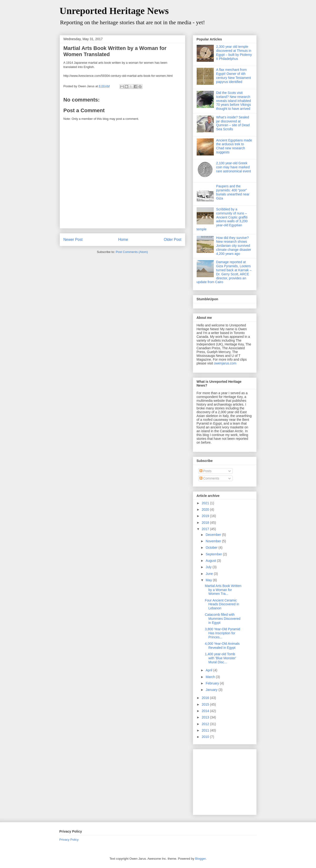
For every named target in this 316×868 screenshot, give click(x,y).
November (214, 541)
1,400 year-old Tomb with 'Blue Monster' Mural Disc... (220, 658)
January (212, 690)
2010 (206, 737)
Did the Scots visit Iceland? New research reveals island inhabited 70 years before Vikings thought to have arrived (233, 101)
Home (123, 240)
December (214, 535)
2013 (206, 717)
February (213, 683)
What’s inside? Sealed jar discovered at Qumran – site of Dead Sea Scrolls (233, 123)
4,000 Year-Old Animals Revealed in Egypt (222, 646)
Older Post (173, 240)
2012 (206, 724)
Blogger (200, 859)
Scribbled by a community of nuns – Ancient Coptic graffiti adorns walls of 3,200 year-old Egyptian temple (222, 219)
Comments (209, 478)
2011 (206, 730)
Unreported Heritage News (114, 11)
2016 (206, 698)
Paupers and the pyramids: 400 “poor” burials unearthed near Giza (233, 192)
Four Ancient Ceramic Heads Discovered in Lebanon (222, 604)
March (211, 677)
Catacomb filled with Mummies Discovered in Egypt (223, 619)
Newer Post (73, 240)
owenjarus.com (225, 363)
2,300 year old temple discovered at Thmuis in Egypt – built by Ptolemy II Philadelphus (234, 53)
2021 (206, 503)
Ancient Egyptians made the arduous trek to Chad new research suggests (234, 146)
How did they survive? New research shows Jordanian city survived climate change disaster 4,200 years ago (234, 246)
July (209, 567)
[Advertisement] (226, 781)
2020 (206, 509)
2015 (206, 704)
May (209, 580)
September (214, 554)
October (212, 548)
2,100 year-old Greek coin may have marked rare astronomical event (233, 167)
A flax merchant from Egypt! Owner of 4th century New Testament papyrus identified (233, 76)
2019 (206, 516)
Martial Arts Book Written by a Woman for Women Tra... (223, 590)
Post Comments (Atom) (132, 252)
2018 (206, 523)
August (211, 561)
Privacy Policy (69, 840)
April (209, 670)
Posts (206, 471)
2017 (206, 529)
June (210, 574)
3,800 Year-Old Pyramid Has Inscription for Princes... (222, 633)
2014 (206, 711)
